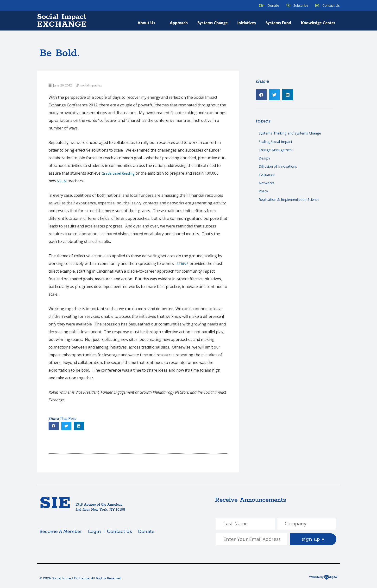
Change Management (278, 151)
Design (265, 159)
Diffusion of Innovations (281, 168)
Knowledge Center (318, 23)
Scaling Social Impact (277, 142)
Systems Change (213, 23)
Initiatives (247, 23)
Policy (264, 195)
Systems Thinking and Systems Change (294, 133)
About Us (149, 23)
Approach (179, 23)
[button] (54, 426)
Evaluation (268, 177)
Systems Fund (278, 23)
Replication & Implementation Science (292, 203)
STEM (62, 181)
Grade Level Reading (120, 173)
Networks (268, 186)
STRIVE (183, 263)
